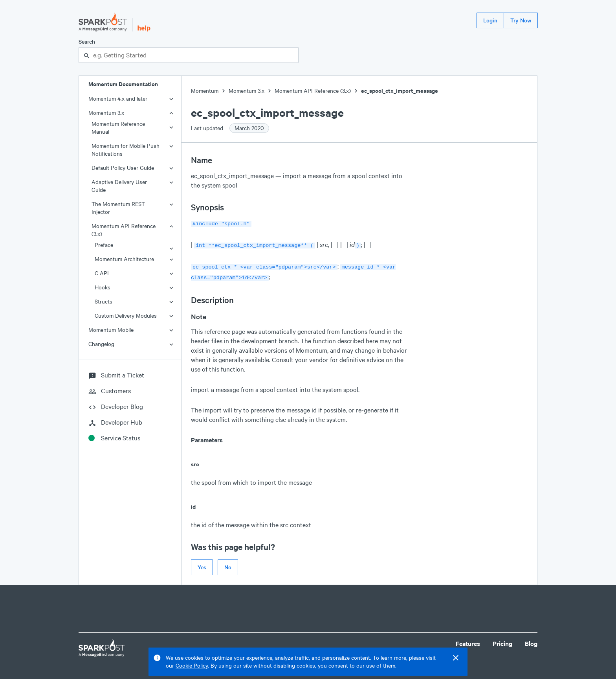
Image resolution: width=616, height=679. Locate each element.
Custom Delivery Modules (126, 316)
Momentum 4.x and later (118, 98)
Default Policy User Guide (123, 168)
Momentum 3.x (106, 113)
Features (468, 640)
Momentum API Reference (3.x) (124, 230)
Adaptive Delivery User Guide (119, 186)
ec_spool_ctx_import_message (400, 91)
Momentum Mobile (111, 330)
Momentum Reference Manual (118, 128)
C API (102, 273)
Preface (104, 245)
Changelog (101, 344)
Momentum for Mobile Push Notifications (126, 150)
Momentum (205, 91)
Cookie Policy (192, 665)
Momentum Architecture (124, 259)
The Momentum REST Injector (118, 208)
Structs (104, 301)
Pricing (502, 640)
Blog (531, 640)
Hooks (103, 287)
